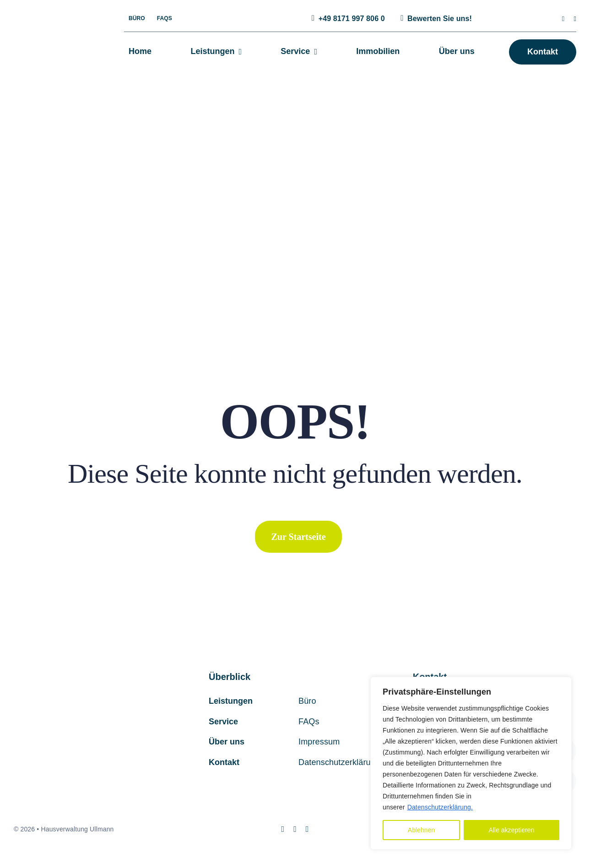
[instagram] (563, 19)
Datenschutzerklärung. (440, 807)
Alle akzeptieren (512, 830)
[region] (471, 763)
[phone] (307, 829)
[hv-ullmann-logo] (53, 30)
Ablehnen (421, 830)
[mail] (575, 19)
